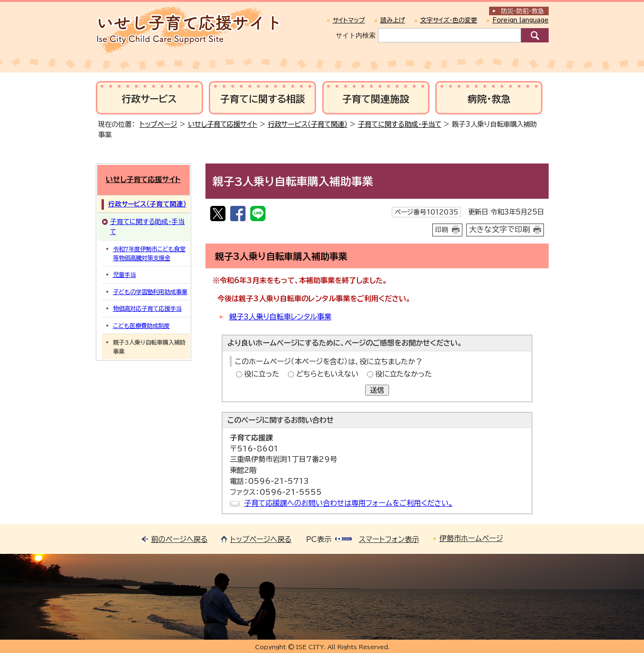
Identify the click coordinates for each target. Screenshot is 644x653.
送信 (377, 390)
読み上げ (393, 20)
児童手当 (124, 275)
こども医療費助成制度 (141, 326)
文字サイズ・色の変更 (449, 20)
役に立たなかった (404, 374)
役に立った (262, 374)
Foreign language (521, 20)
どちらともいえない (327, 374)
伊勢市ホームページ (471, 538)
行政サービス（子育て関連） (308, 124)
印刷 (442, 230)
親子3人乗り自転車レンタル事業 (280, 317)
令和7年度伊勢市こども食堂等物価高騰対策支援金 (149, 253)
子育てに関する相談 (263, 99)
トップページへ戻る (261, 539)
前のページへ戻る (179, 539)
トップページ (158, 124)
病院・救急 (489, 99)
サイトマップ (349, 20)
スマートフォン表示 (389, 539)
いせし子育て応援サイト (223, 124)
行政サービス (149, 99)
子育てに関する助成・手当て (400, 124)
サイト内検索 (356, 35)
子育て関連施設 (376, 99)
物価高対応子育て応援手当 (147, 308)
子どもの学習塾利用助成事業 (150, 292)
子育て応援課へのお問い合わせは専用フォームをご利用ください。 (348, 503)
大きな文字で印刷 (500, 229)
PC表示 (319, 539)
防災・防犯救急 (522, 11)
